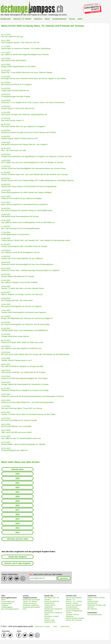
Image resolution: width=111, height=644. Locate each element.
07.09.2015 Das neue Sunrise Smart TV (12, 119)
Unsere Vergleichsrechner (30, 597)
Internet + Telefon (72, 603)
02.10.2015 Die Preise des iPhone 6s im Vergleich (17, 83)
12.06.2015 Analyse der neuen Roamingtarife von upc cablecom (22, 257)
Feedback (5, 605)
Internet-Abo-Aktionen (74, 605)
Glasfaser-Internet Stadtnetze (72, 615)
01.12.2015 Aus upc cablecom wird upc (12, 35)
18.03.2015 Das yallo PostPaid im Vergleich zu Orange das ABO (22, 365)
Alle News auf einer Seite (17, 539)
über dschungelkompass (10, 609)
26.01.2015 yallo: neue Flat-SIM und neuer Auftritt (16, 431)
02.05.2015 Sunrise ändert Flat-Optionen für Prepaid (17, 275)
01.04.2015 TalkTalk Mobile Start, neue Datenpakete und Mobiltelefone (25, 329)
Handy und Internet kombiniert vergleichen (31, 604)
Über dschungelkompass (9, 597)
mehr (80, 19)
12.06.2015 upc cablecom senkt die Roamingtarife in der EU (21, 251)
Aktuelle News (18, 469)
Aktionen (38, 19)
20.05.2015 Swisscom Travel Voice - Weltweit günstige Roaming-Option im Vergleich (30, 269)
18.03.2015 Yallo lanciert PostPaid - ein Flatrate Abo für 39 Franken (23, 371)
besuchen (6, 631)
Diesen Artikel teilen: (10, 574)
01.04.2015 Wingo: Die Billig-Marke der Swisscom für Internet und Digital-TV (27, 317)
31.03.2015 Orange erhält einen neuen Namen (15, 335)
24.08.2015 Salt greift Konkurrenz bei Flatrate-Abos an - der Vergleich (24, 143)
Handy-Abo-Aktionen (52, 601)
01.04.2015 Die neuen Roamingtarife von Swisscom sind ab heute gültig (25, 323)
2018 (17, 505)
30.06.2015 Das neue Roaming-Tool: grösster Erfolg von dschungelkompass (27, 209)
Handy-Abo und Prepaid (31, 600)
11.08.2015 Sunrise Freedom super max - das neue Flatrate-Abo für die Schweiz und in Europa (35, 173)
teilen (19, 631)
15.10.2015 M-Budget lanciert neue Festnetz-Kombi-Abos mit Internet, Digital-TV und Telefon (34, 77)
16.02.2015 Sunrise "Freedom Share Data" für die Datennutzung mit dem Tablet (28, 413)
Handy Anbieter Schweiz (96, 598)
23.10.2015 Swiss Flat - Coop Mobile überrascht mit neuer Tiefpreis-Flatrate (27, 71)
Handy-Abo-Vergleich (18, 557)
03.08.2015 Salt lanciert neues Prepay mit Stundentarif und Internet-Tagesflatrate (29, 185)
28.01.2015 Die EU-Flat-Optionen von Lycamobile (16, 425)
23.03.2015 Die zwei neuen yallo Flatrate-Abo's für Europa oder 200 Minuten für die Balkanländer (35, 353)
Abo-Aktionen (92, 609)
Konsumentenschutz (95, 615)
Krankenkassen (59, 19)
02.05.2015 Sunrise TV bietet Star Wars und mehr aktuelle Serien (23, 287)
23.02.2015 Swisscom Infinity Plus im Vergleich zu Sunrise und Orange (25, 389)
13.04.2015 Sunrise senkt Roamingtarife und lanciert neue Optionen (24, 311)
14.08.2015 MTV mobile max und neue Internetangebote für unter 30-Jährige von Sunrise (32, 161)
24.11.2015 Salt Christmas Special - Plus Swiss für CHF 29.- (21, 41)
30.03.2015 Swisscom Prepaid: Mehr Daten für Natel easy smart (22, 341)
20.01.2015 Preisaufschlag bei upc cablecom (14, 449)
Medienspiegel (6, 603)
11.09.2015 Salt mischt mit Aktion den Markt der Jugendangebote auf (24, 113)
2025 (17, 474)
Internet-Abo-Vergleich (74, 598)
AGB (55, 626)
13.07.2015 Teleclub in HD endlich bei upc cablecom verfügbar (21, 197)
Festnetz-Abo (71, 596)
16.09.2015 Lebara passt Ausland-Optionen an (15, 89)
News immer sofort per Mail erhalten (46, 574)
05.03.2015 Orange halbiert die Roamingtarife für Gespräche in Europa (25, 383)
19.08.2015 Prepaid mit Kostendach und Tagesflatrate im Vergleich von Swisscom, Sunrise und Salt (36, 155)
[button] (64, 578)
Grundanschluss (72, 607)
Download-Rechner (73, 609)
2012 (17, 532)
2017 (17, 510)
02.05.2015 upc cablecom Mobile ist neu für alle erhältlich (19, 281)
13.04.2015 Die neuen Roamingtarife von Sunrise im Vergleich (21, 305)
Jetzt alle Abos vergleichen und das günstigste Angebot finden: (28, 552)
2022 (17, 487)
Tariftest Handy (93, 601)
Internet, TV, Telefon (22, 19)
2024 (17, 478)
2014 (17, 523)
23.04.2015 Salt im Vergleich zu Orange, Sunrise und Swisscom (22, 293)
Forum (72, 19)
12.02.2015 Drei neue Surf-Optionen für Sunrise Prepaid (19, 419)
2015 (17, 519)
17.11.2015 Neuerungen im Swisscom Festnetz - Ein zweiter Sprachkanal (26, 47)
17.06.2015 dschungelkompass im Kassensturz (15, 233)
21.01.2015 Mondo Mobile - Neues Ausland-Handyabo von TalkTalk (23, 443)
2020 (17, 496)
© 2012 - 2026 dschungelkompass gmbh (17, 626)
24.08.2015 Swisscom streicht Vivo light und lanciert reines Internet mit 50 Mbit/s (29, 131)
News (47, 19)
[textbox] (43, 578)
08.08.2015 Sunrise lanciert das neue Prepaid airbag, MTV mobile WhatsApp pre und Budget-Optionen (38, 179)
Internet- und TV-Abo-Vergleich (17, 563)
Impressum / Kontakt (42, 626)
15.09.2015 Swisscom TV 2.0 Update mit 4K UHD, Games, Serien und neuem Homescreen (33, 101)
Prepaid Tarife (49, 603)
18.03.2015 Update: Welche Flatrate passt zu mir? (17, 359)
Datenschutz (65, 626)
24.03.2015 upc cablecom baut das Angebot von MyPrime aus (21, 347)
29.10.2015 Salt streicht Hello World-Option (14, 59)
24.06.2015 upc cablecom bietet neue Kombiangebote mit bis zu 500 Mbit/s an (28, 221)
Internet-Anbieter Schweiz (75, 618)
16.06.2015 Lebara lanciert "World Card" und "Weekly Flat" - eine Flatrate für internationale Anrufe (36, 239)
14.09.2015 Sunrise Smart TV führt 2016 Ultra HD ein (18, 107)
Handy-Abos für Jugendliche (50, 606)
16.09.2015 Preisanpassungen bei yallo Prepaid (16, 95)
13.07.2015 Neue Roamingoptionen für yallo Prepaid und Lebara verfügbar (26, 191)
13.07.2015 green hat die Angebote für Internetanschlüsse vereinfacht (24, 203)
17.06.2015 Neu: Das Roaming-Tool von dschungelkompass (20, 227)
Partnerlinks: (92, 613)
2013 (17, 528)
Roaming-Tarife (50, 622)
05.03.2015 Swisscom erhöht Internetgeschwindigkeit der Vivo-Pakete (24, 377)
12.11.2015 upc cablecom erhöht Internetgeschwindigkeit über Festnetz (25, 53)
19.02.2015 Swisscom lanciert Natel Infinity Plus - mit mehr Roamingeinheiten (27, 401)
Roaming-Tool (92, 603)
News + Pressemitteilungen (8, 601)
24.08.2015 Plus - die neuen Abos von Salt (14, 149)
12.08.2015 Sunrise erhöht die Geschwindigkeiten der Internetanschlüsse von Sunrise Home (33, 167)
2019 (17, 501)
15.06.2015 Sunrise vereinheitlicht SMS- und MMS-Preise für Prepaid (24, 245)
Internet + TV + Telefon (74, 601)
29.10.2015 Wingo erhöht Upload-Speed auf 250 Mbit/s (19, 65)
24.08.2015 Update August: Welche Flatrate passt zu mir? (20, 137)
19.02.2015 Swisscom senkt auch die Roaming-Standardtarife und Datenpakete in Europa (32, 395)
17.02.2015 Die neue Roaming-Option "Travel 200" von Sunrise (22, 407)
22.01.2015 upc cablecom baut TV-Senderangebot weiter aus (21, 437)
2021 (17, 492)
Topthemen (92, 596)
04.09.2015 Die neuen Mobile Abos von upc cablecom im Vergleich (23, 125)
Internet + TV (70, 599)
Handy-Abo (6, 19)
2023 (17, 483)
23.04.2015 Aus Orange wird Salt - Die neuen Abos (17, 299)
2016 (17, 514)
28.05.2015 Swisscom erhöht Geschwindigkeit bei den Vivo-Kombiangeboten (27, 263)
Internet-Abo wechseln (74, 620)
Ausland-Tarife (49, 620)
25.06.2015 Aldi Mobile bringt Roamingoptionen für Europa (20, 215)
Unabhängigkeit (7, 607)
